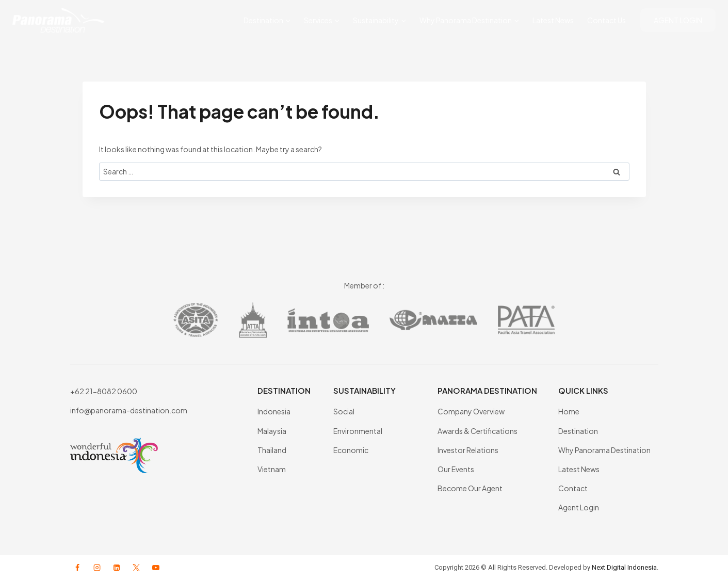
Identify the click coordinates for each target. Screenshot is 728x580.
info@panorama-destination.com (129, 410)
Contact (573, 488)
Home (569, 411)
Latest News (553, 20)
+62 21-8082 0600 (104, 391)
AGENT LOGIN (678, 20)
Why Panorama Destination (604, 450)
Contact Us (606, 20)
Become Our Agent (470, 488)
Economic (351, 450)
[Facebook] (77, 568)
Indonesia (274, 411)
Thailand (272, 450)
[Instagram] (97, 568)
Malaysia (272, 431)
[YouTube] (156, 568)
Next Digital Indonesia (624, 567)
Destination (578, 431)
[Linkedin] (117, 568)
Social (344, 411)
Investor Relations (468, 450)
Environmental (358, 431)
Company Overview (471, 411)
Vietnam (272, 469)
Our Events (456, 469)
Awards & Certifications (478, 431)
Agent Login (579, 507)
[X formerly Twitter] (136, 568)
